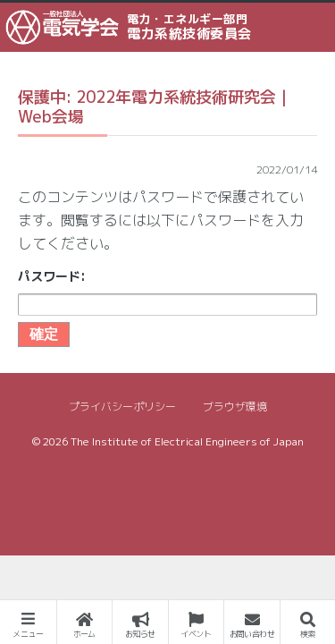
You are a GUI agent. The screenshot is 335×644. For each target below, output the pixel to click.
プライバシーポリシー (122, 407)
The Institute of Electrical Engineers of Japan (187, 441)
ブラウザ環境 (235, 407)
